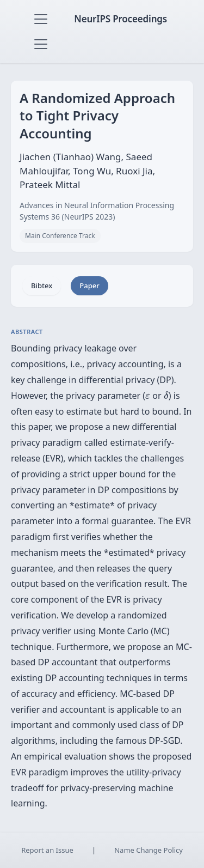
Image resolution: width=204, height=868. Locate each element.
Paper (89, 286)
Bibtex (42, 286)
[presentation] (148, 397)
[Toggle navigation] (41, 19)
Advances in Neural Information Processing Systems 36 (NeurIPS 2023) (97, 211)
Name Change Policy (149, 850)
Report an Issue (47, 850)
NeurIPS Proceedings (120, 19)
